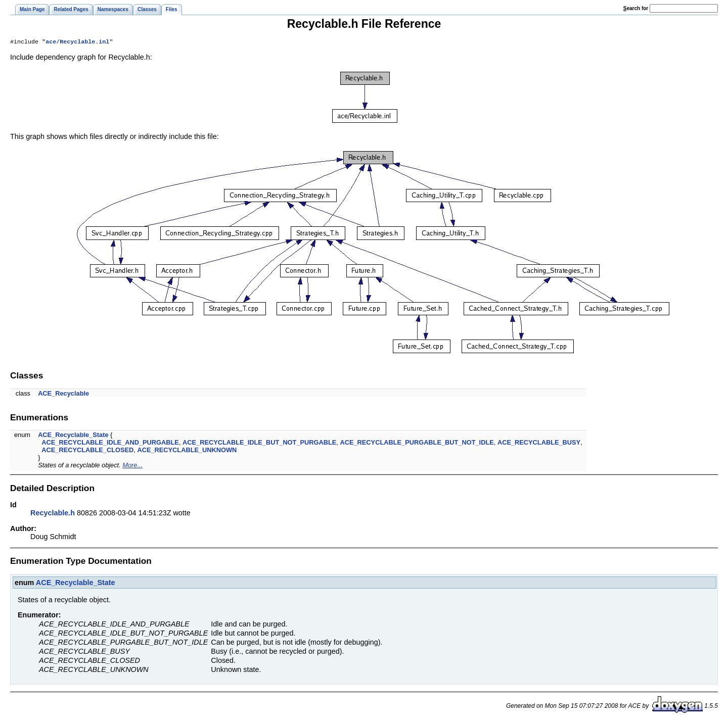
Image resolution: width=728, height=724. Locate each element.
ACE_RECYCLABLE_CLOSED (87, 451)
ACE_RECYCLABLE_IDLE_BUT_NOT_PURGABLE (259, 443)
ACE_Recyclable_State (73, 436)
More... (132, 466)
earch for (636, 8)
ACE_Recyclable (63, 394)
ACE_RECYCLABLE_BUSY (539, 443)
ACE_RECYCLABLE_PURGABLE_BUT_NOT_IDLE (417, 443)
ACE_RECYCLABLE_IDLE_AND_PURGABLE (110, 443)
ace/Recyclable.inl (77, 42)
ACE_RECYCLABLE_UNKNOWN (187, 451)
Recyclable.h (53, 514)
